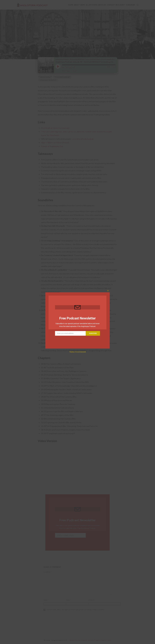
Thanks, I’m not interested (77, 352)
